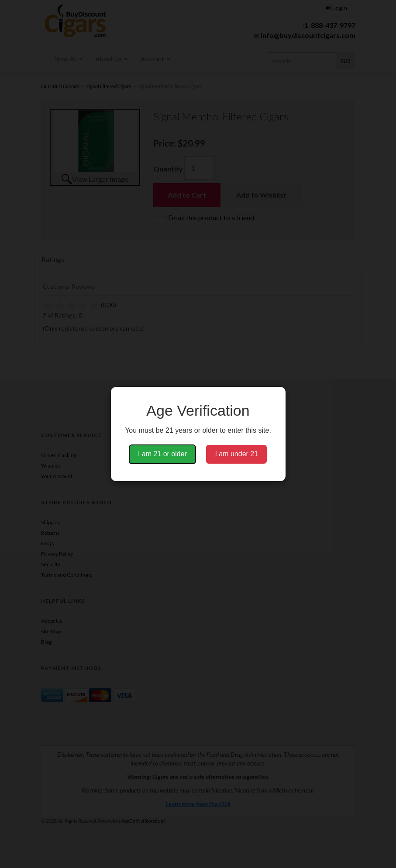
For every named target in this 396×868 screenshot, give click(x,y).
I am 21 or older (162, 454)
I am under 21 (236, 454)
